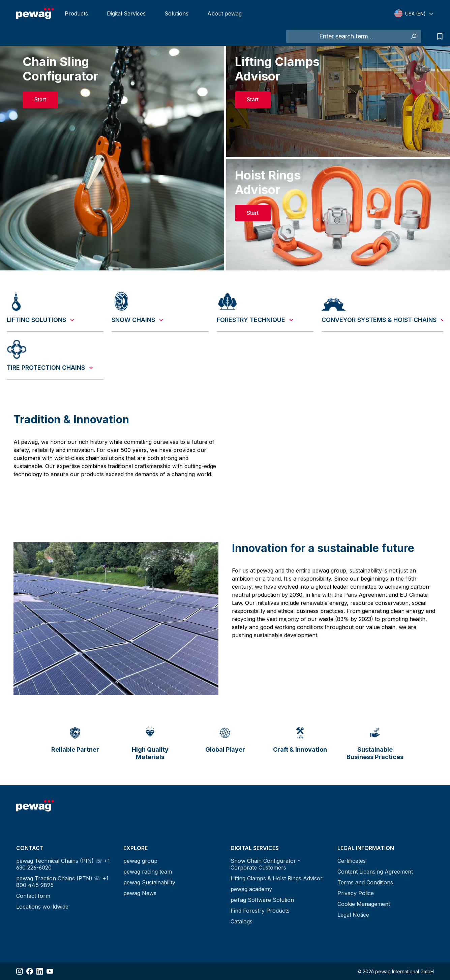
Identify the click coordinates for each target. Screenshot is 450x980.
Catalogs (242, 921)
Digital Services (126, 13)
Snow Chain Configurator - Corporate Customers (265, 864)
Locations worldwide (42, 907)
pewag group (140, 861)
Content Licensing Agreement (375, 872)
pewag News (140, 893)
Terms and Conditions (365, 882)
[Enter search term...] (346, 36)
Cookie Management (364, 904)
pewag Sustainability (149, 882)
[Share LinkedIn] (40, 971)
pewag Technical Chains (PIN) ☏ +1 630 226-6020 (63, 864)
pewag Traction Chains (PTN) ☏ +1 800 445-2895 (62, 882)
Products (76, 13)
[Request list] (438, 36)
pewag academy (251, 889)
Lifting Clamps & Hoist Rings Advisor (277, 878)
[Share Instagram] (20, 971)
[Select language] (414, 13)
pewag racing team (148, 872)
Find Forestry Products (260, 911)
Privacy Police (356, 893)
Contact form (33, 896)
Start (40, 99)
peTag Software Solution (262, 900)
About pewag (224, 13)
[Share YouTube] (50, 971)
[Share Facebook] (30, 971)
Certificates (352, 861)
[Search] (413, 36)
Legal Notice (353, 915)
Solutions (176, 13)
